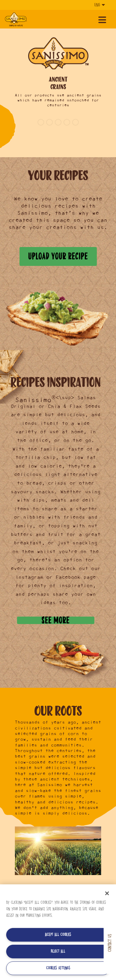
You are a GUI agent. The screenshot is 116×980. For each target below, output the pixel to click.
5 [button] (75, 122)
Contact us (110, 943)
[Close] (107, 893)
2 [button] (49, 122)
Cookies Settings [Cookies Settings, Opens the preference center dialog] (58, 968)
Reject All (58, 951)
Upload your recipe (58, 256)
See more (56, 620)
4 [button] (67, 122)
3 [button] (58, 122)
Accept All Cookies (58, 935)
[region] (58, 932)
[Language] (99, 5)
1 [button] (41, 122)
